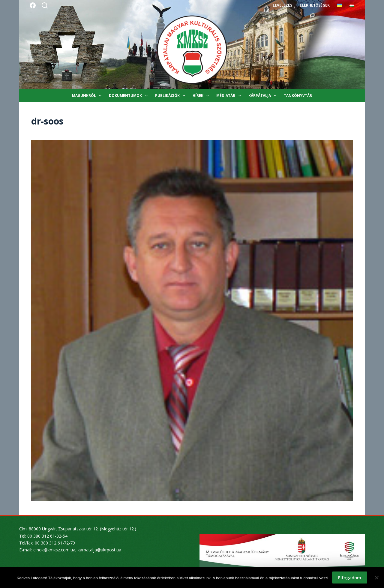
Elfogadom (350, 577)
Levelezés (282, 5)
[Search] (45, 5)
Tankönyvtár (298, 96)
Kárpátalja (264, 96)
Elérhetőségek (315, 5)
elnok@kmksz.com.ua (54, 550)
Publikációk (171, 96)
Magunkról (88, 96)
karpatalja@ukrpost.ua (99, 550)
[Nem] (376, 577)
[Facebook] (33, 5)
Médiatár (230, 96)
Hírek (202, 96)
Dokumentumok (129, 96)
